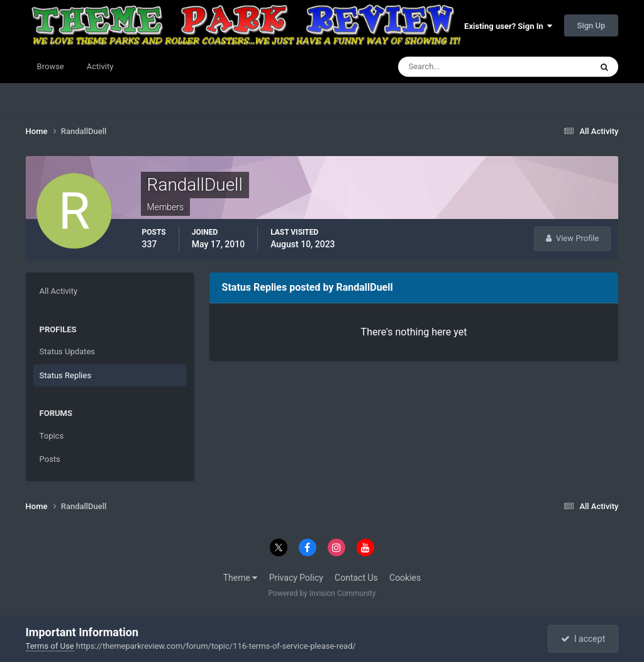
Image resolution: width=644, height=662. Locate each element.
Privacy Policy (296, 578)
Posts (50, 459)
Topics (52, 436)
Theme (241, 578)
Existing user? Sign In (508, 26)
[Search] (456, 67)
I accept (583, 639)
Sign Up (591, 25)
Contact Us (356, 578)
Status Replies (66, 375)
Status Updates (67, 351)
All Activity (59, 291)
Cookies (405, 578)
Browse (51, 66)
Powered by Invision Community (322, 593)
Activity (100, 66)
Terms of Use (50, 646)
